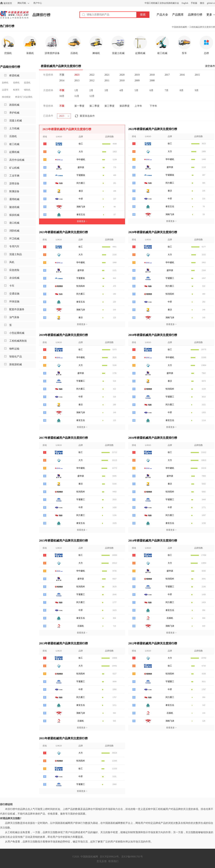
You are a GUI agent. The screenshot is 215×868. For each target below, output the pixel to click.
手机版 (194, 3)
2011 (107, 81)
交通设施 (14, 294)
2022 (92, 75)
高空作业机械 (17, 160)
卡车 (12, 286)
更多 (209, 15)
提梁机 (27, 83)
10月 (62, 96)
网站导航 (22, 3)
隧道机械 (14, 207)
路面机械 (14, 105)
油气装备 (14, 317)
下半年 (153, 106)
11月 (77, 96)
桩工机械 (14, 144)
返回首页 (8, 3)
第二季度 (94, 106)
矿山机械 (14, 168)
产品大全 (162, 15)
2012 (92, 81)
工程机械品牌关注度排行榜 (202, 27)
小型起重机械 (17, 333)
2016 (182, 75)
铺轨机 (27, 90)
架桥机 (5, 83)
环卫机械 (14, 239)
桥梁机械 (14, 76)
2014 (62, 81)
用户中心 (38, 3)
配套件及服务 (17, 309)
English (185, 3)
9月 (197, 90)
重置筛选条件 (87, 116)
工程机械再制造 (18, 341)
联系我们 (113, 861)
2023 (77, 75)
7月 (167, 90)
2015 (197, 75)
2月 (91, 90)
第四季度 (125, 106)
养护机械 (14, 113)
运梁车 (5, 90)
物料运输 (14, 349)
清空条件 (210, 66)
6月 (151, 90)
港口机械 (14, 223)
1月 (76, 90)
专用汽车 (14, 246)
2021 (107, 75)
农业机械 (14, 278)
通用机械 (14, 199)
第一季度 (79, 106)
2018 (152, 75)
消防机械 (14, 231)
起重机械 (14, 152)
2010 (122, 81)
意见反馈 (102, 861)
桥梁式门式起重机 (24, 97)
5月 (136, 90)
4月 (121, 90)
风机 (12, 262)
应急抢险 (14, 270)
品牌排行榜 (41, 15)
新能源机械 (16, 364)
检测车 (16, 90)
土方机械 (14, 128)
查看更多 (82, 221)
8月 (182, 90)
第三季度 (109, 106)
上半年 (138, 106)
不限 (62, 75)
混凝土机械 (16, 121)
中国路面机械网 (14, 15)
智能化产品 (16, 357)
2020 (122, 75)
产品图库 (178, 15)
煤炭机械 (14, 215)
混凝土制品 (16, 254)
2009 (137, 81)
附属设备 (14, 191)
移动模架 (6, 97)
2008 (152, 81)
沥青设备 (14, 184)
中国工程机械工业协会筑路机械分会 (162, 3)
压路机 (13, 136)
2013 (77, 81)
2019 (137, 75)
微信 (202, 3)
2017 (167, 75)
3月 (106, 90)
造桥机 (16, 83)
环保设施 (14, 302)
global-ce (211, 3)
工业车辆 (14, 176)
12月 (92, 96)
